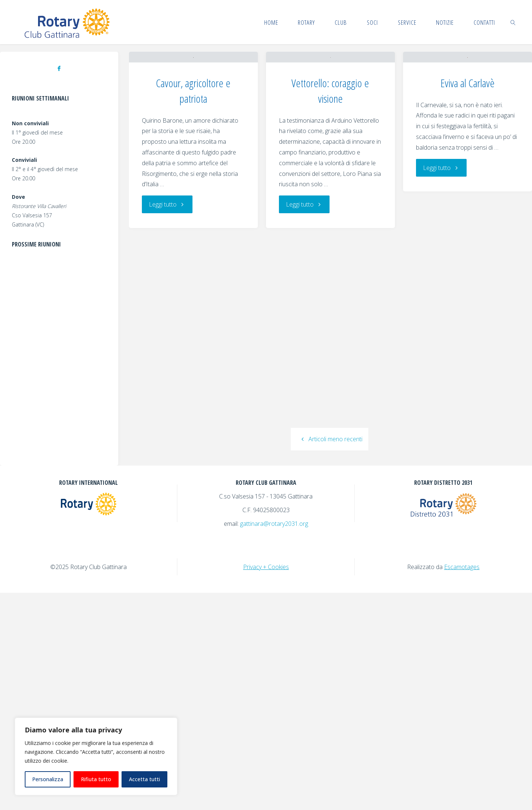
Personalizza (48, 779)
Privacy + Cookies (266, 784)
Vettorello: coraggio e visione (330, 161)
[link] (513, 22)
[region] (96, 756)
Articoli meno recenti (330, 666)
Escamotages (462, 784)
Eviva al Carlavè (468, 175)
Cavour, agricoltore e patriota (193, 209)
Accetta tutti (144, 779)
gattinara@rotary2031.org (274, 741)
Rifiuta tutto (96, 779)
